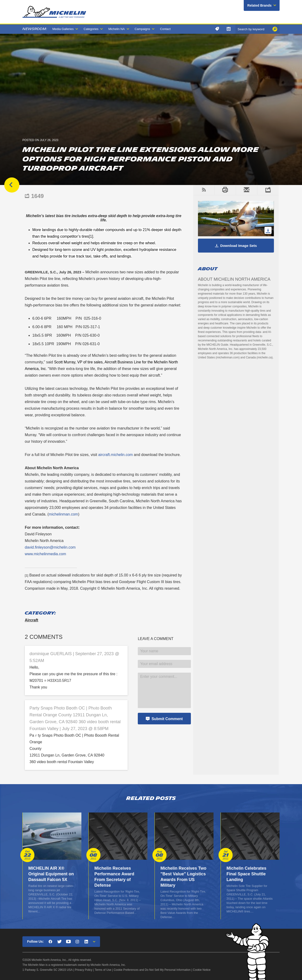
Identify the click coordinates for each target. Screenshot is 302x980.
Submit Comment (167, 719)
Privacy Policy (84, 970)
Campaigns (143, 29)
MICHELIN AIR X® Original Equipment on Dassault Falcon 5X (51, 874)
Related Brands (259, 5)
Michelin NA (116, 29)
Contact (165, 29)
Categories (91, 29)
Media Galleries (63, 29)
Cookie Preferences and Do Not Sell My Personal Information (152, 970)
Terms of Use (103, 970)
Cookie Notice (202, 970)
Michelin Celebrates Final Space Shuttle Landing (246, 874)
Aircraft (31, 620)
